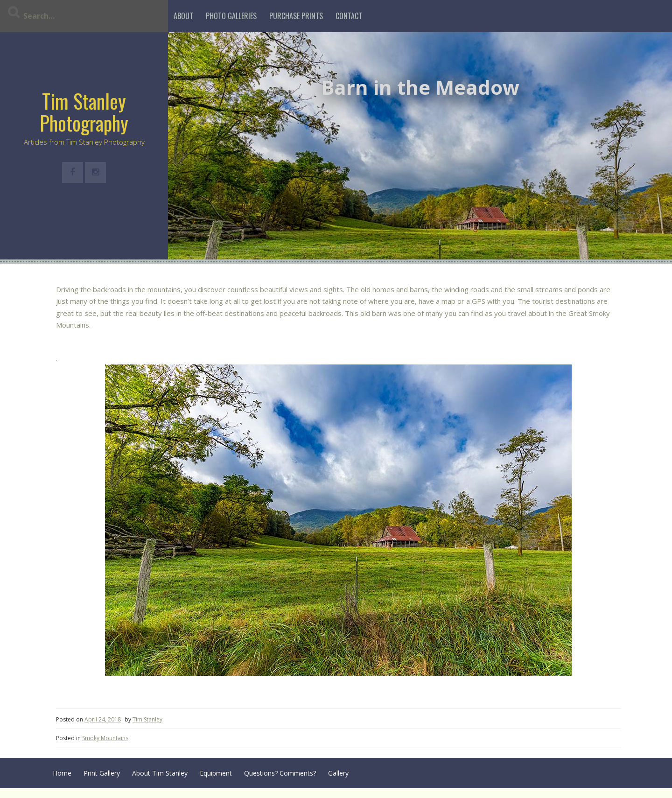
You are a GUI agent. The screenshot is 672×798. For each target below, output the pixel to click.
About (183, 16)
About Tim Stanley (160, 773)
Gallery (338, 773)
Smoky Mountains (105, 738)
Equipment (216, 773)
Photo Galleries (231, 16)
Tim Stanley (147, 719)
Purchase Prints (296, 16)
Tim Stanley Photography (84, 112)
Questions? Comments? (280, 773)
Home (62, 773)
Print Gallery (102, 773)
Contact (349, 16)
